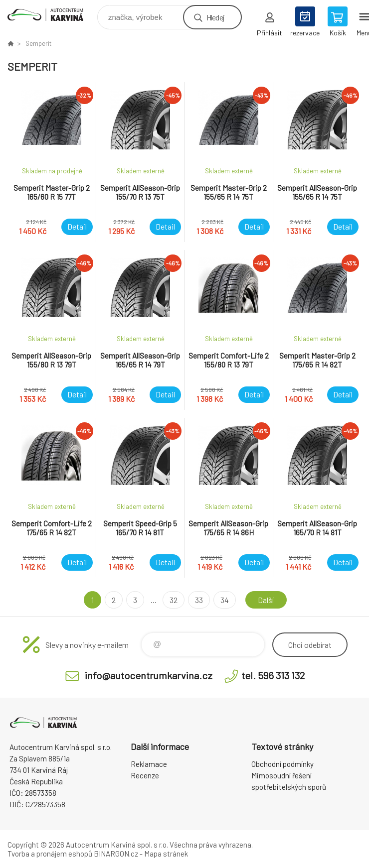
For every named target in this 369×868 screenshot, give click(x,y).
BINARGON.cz (116, 854)
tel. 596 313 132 (273, 675)
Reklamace (149, 764)
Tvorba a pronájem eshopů (50, 854)
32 (174, 600)
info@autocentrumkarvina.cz (149, 675)
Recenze (145, 775)
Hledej (215, 17)
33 (199, 600)
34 (225, 600)
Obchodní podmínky (282, 764)
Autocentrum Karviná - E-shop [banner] (52, 15)
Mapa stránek (166, 854)
